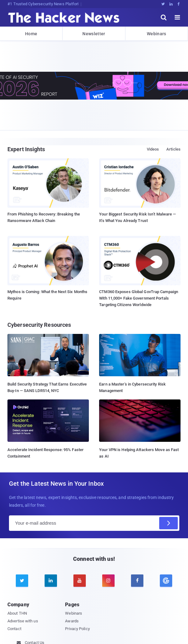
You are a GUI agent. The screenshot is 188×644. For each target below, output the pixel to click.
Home (31, 34)
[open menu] (177, 17)
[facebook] (137, 581)
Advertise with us (23, 621)
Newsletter (94, 34)
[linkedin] (51, 581)
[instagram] (108, 581)
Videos (153, 149)
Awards (72, 621)
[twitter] (22, 581)
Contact (14, 629)
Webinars (156, 34)
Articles (173, 149)
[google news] (166, 581)
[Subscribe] (168, 523)
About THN (17, 613)
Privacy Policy (77, 629)
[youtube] (80, 581)
